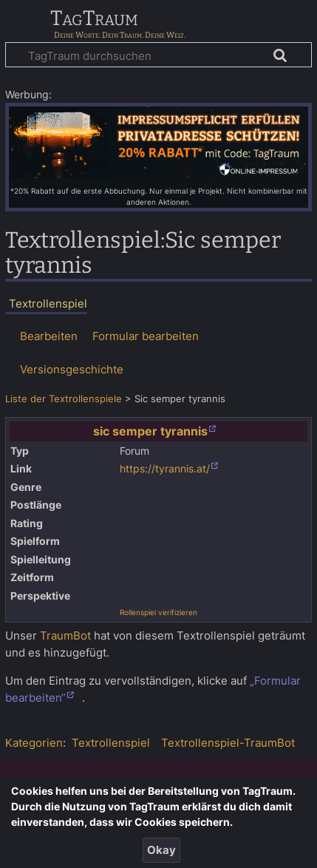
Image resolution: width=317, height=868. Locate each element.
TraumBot (65, 635)
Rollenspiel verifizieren (158, 612)
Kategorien (34, 743)
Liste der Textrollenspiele (64, 399)
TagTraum (94, 19)
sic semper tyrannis (150, 431)
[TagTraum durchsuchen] (158, 55)
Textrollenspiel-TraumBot (228, 743)
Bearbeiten (49, 336)
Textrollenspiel (111, 743)
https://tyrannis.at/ (165, 469)
